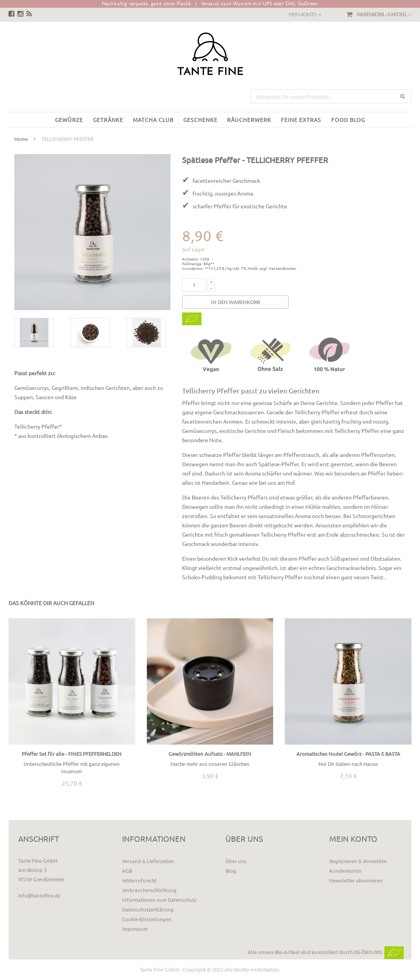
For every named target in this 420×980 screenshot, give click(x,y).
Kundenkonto (345, 871)
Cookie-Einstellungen (147, 919)
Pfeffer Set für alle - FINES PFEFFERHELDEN (72, 754)
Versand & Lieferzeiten (148, 861)
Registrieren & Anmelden (358, 861)
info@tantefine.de (39, 895)
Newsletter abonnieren (356, 880)
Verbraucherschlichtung (149, 890)
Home (21, 139)
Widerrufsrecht (139, 880)
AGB (127, 871)
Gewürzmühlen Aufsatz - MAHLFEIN (210, 754)
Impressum (135, 929)
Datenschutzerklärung (148, 909)
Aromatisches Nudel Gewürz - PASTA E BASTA (348, 754)
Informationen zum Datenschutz (159, 900)
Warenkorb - (384, 15)
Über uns (236, 861)
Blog (231, 871)
